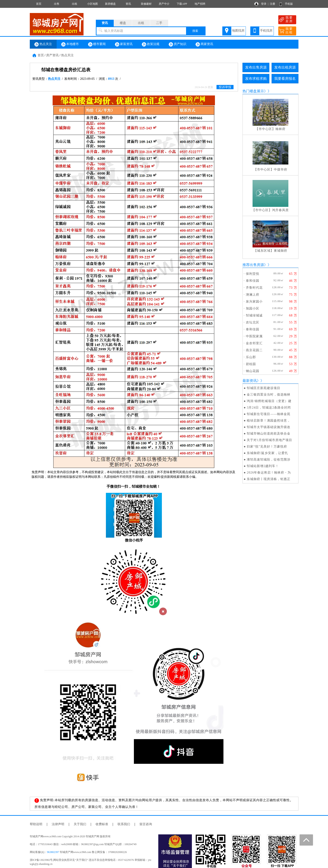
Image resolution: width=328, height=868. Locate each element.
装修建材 (146, 4)
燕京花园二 (254, 350)
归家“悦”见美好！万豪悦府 (267, 447)
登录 (264, 4)
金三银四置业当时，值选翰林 (269, 395)
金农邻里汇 (254, 343)
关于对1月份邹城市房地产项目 (269, 440)
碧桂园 (251, 364)
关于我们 (80, 824)
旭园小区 (253, 308)
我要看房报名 (285, 79)
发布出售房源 (256, 67)
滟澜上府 (253, 295)
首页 (39, 4)
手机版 (289, 4)
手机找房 (266, 31)
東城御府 (281, 251)
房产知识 (178, 44)
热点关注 (43, 44)
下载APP (182, 4)
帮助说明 (36, 824)
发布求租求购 (256, 79)
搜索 (195, 31)
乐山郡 (251, 357)
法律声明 (58, 824)
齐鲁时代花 (254, 288)
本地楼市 (70, 44)
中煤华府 (281, 170)
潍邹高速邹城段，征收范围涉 (269, 460)
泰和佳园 (253, 281)
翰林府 (280, 129)
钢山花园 (253, 371)
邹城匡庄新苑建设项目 (264, 388)
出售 (57, 4)
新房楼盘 (110, 4)
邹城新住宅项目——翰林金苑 (269, 414)
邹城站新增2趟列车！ (263, 466)
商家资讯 (204, 44)
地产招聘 (200, 4)
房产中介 (164, 4)
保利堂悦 (253, 274)
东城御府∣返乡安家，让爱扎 (267, 453)
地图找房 (238, 31)
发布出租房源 (285, 67)
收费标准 (102, 824)
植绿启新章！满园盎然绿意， (269, 421)
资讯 (128, 4)
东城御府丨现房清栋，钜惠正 (269, 479)
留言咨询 (146, 824)
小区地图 (92, 4)
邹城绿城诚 (254, 315)
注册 (272, 4)
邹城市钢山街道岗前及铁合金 (269, 434)
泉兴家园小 (254, 302)
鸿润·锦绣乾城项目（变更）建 (269, 401)
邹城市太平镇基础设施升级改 (269, 427)
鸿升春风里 (280, 210)
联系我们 (124, 824)
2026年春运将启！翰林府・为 (269, 473)
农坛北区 (253, 322)
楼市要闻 (97, 44)
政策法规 (151, 44)
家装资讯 (124, 44)
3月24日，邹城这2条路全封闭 (269, 408)
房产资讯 (52, 55)
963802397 (53, 852)
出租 (75, 4)
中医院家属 (254, 336)
